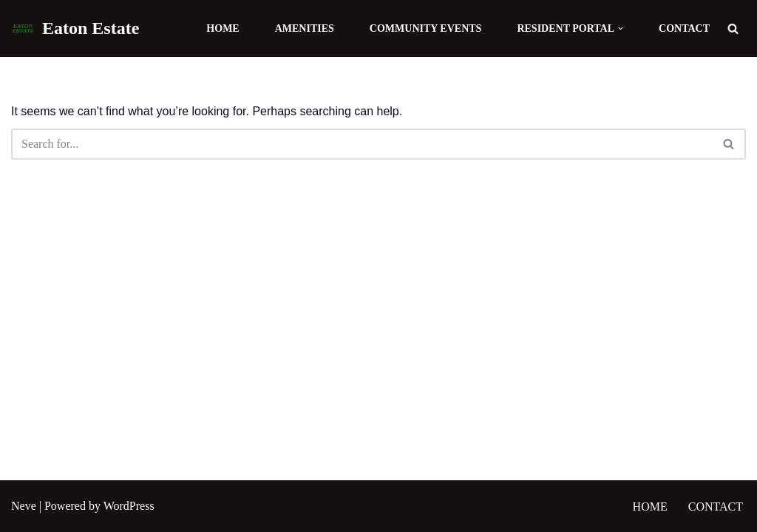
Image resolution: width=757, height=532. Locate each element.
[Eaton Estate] (75, 28)
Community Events (426, 28)
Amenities (305, 28)
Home (223, 28)
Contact (684, 28)
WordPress (129, 506)
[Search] (733, 28)
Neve (24, 506)
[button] (621, 28)
